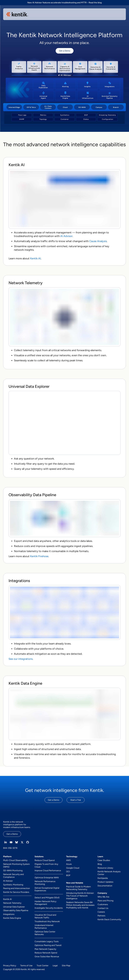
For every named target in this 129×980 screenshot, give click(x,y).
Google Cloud (73, 868)
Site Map (66, 966)
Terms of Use (26, 966)
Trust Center (43, 966)
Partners (101, 916)
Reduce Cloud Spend (45, 860)
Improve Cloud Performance (48, 870)
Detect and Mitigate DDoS (47, 898)
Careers (101, 912)
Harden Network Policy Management (45, 903)
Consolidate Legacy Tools (47, 941)
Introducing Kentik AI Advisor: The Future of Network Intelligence (80, 896)
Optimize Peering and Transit (48, 945)
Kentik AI (35, 258)
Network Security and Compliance (13, 876)
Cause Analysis (98, 241)
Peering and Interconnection (17, 888)
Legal (55, 966)
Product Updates (105, 882)
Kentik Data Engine (12, 918)
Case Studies (104, 860)
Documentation (105, 886)
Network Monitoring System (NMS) (16, 865)
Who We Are (103, 897)
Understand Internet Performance (44, 927)
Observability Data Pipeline (16, 910)
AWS (68, 860)
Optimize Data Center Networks (45, 933)
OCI (68, 872)
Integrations (9, 914)
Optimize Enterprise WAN (47, 878)
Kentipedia (103, 878)
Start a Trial (76, 800)
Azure (69, 864)
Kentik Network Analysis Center (109, 873)
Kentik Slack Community (109, 919)
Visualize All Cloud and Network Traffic (45, 916)
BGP (68, 875)
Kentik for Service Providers (16, 892)
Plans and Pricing (105, 901)
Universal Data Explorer (14, 907)
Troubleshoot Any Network (47, 921)
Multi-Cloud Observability (15, 860)
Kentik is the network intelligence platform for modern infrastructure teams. (17, 825)
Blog (100, 864)
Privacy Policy (10, 966)
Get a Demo (65, 51)
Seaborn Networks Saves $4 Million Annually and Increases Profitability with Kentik (80, 905)
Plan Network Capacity (45, 949)
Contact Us (103, 908)
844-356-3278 (10, 848)
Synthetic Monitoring (13, 885)
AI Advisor (66, 236)
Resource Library (105, 868)
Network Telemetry (12, 903)
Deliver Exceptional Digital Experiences (47, 889)
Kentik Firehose (39, 556)
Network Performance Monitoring (45, 883)
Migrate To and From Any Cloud (46, 865)
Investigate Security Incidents (49, 908)
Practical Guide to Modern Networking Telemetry (78, 888)
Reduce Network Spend (46, 953)
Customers (103, 904)
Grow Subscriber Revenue (47, 957)
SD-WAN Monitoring (13, 870)
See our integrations (21, 659)
